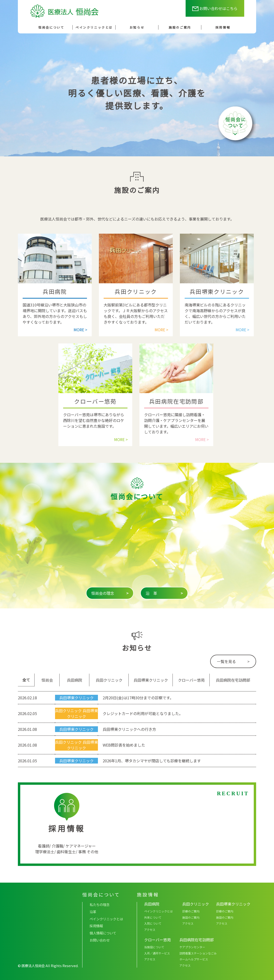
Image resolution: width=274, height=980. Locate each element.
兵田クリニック (68, 711)
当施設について (154, 947)
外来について (153, 917)
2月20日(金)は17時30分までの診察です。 (138, 698)
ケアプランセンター (192, 947)
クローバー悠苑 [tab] (191, 680)
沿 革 (164, 593)
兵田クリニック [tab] (109, 680)
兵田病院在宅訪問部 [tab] (233, 680)
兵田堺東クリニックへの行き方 (129, 729)
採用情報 (223, 27)
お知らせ (137, 27)
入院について (153, 923)
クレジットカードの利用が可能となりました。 (143, 713)
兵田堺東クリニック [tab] (151, 680)
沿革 (93, 912)
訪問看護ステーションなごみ (198, 953)
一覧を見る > (233, 661)
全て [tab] (26, 680)
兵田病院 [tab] (75, 680)
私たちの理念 (100, 904)
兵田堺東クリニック (76, 698)
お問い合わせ (100, 940)
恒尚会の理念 (110, 593)
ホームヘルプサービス (194, 959)
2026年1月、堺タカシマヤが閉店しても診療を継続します (152, 761)
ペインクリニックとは (94, 27)
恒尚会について (51, 27)
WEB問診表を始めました (124, 745)
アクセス (150, 930)
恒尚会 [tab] (47, 680)
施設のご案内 (180, 27)
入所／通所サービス (157, 953)
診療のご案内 (191, 911)
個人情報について (103, 933)
